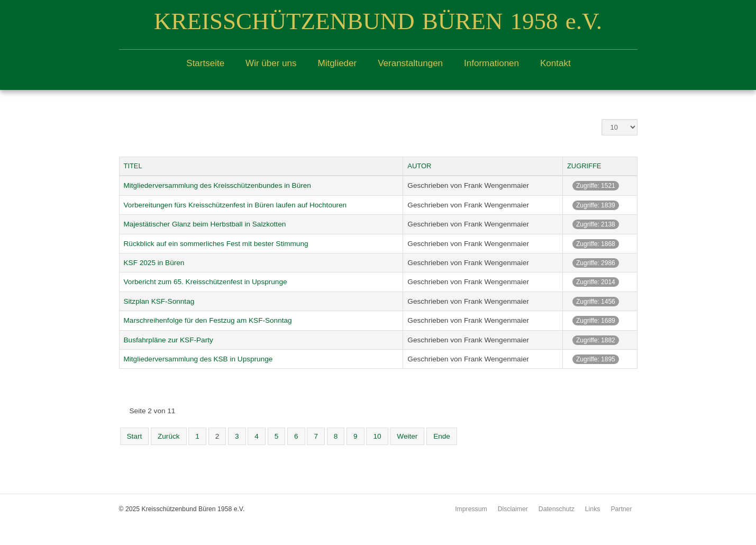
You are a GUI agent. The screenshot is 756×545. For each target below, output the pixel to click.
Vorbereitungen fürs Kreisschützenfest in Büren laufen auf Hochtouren (235, 205)
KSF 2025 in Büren (154, 263)
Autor (419, 166)
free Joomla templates (378, 537)
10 (377, 436)
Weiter (407, 436)
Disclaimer (513, 509)
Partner (621, 509)
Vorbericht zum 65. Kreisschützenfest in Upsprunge (206, 282)
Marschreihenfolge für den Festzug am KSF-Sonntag (208, 320)
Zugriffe (584, 166)
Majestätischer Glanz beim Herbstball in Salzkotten (205, 224)
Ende (442, 436)
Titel (133, 166)
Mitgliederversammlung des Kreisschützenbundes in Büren (217, 185)
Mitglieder (337, 63)
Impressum (471, 509)
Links (593, 509)
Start (135, 436)
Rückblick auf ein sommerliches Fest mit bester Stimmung (216, 244)
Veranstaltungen (410, 63)
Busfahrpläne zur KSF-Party (168, 340)
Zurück (169, 436)
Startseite (205, 63)
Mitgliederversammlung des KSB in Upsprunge (198, 359)
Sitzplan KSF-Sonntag (159, 301)
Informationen (491, 63)
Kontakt (555, 63)
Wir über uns (271, 63)
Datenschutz (557, 509)
